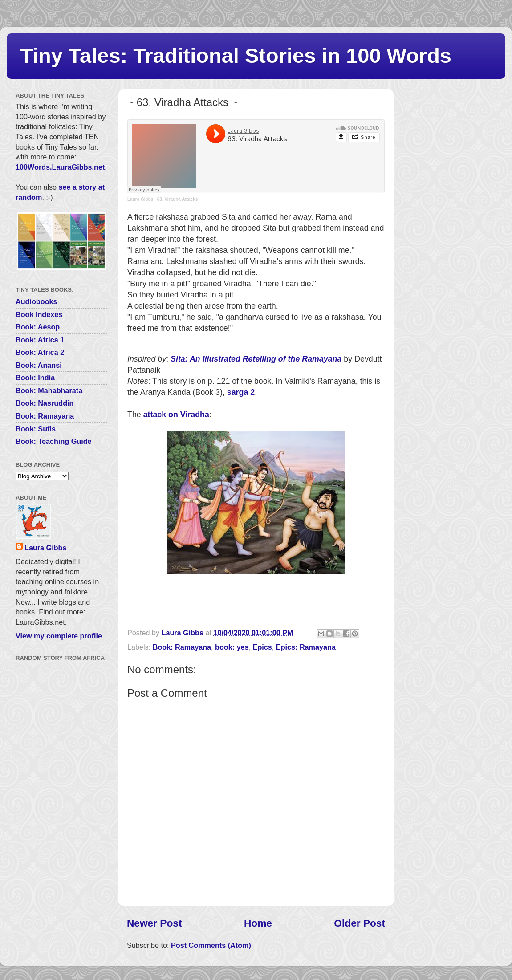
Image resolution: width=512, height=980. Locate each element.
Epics (262, 647)
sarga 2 (241, 392)
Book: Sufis (36, 429)
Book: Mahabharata (49, 390)
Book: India (35, 378)
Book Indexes (39, 314)
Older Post (360, 923)
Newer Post (154, 923)
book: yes (232, 647)
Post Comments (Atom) (211, 945)
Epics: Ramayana (306, 647)
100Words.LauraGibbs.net (60, 167)
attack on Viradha (176, 415)
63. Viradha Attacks (178, 199)
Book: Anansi (39, 365)
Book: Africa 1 (40, 340)
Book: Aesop (38, 327)
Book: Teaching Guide (54, 441)
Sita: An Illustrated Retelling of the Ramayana (256, 359)
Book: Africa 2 (40, 352)
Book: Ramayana (182, 647)
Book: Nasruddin (45, 403)
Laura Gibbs (140, 199)
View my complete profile (59, 636)
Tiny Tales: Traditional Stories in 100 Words (236, 55)
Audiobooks (37, 301)
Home (258, 923)
